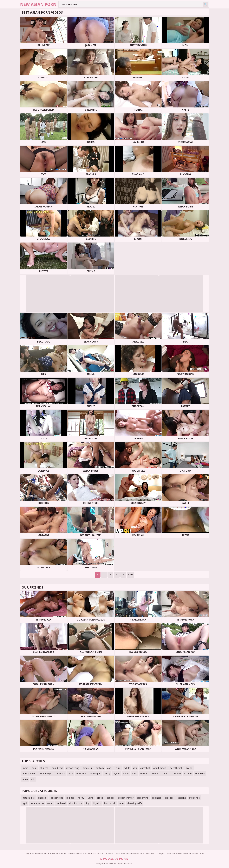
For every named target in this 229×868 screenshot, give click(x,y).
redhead (61, 803)
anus (25, 779)
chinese (44, 768)
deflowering (73, 768)
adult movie (160, 768)
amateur (87, 768)
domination (76, 803)
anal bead (57, 768)
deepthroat (176, 768)
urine (91, 798)
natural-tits (28, 798)
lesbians (181, 798)
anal (34, 768)
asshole (155, 774)
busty (107, 774)
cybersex (200, 774)
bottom (100, 768)
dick (71, 774)
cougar (110, 798)
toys (134, 774)
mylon (189, 768)
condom (176, 774)
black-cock (110, 803)
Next (131, 575)
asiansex (157, 798)
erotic (100, 798)
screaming (143, 798)
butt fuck (81, 774)
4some (188, 774)
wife (121, 803)
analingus (95, 774)
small (50, 803)
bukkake (60, 774)
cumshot (145, 768)
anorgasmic (29, 774)
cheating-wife (135, 803)
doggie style (45, 774)
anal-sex (42, 798)
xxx (135, 768)
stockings (194, 798)
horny (81, 798)
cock (110, 768)
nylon (117, 774)
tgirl (25, 803)
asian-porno (37, 803)
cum (118, 768)
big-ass (70, 798)
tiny (87, 803)
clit (33, 779)
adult (127, 768)
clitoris (144, 774)
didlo (165, 774)
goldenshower (126, 798)
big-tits (97, 803)
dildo (126, 774)
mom (25, 768)
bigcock (169, 798)
